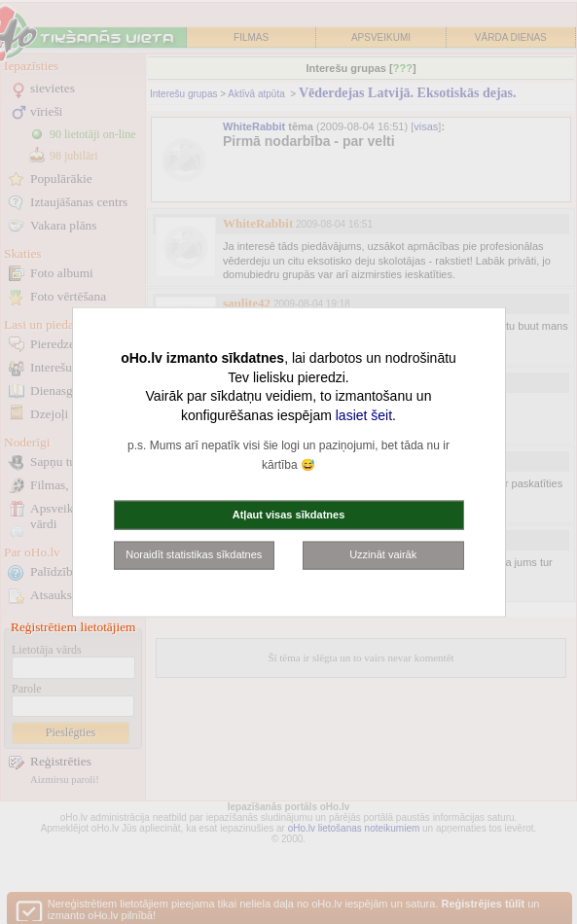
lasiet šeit (364, 414)
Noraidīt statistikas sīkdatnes (194, 554)
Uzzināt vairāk (383, 554)
